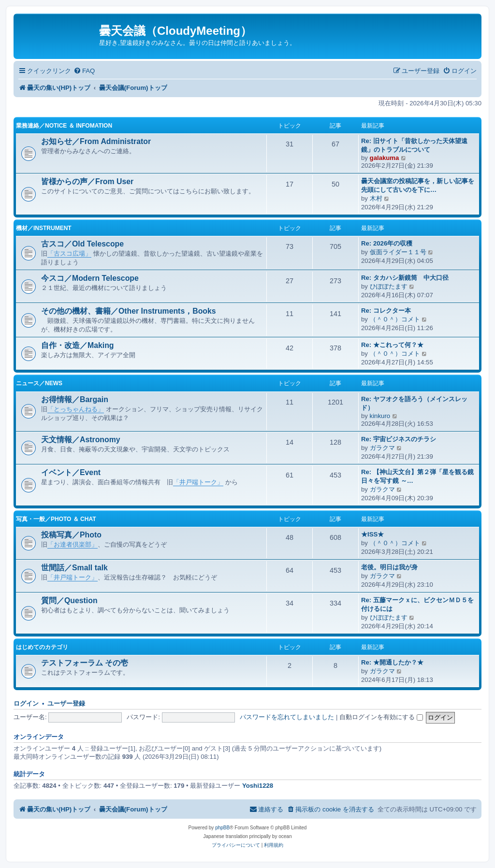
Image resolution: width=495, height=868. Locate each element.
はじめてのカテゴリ (42, 647)
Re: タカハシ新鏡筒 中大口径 (405, 278)
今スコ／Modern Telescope (90, 278)
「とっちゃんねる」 (76, 409)
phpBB (222, 828)
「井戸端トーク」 (198, 482)
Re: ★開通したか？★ (392, 662)
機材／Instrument (44, 228)
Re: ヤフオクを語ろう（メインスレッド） (414, 403)
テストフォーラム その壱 (85, 663)
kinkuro (380, 416)
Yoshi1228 (258, 786)
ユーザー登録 (66, 704)
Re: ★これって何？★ (392, 345)
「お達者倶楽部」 (73, 544)
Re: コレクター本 (386, 311)
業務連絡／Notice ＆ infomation (64, 126)
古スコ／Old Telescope (82, 244)
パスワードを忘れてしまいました (287, 717)
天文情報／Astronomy (81, 440)
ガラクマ (382, 448)
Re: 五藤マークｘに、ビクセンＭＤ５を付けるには (417, 604)
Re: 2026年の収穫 (387, 243)
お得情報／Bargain (75, 399)
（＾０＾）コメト (395, 319)
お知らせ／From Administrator (96, 141)
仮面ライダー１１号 (398, 252)
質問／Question (69, 600)
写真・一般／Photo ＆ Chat (56, 519)
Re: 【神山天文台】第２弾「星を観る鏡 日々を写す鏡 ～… (417, 476)
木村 (376, 198)
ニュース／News (39, 383)
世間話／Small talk (74, 568)
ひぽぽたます (389, 286)
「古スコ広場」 (69, 253)
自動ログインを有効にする (381, 717)
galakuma (385, 158)
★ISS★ (372, 534)
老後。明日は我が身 (389, 567)
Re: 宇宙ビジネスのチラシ (399, 439)
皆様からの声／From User (87, 181)
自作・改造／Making (78, 345)
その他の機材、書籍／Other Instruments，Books (129, 311)
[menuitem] (84, 71)
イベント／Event (71, 472)
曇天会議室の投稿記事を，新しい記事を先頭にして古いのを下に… (418, 185)
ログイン (26, 704)
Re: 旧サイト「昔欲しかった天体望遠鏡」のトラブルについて (414, 145)
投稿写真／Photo (71, 535)
